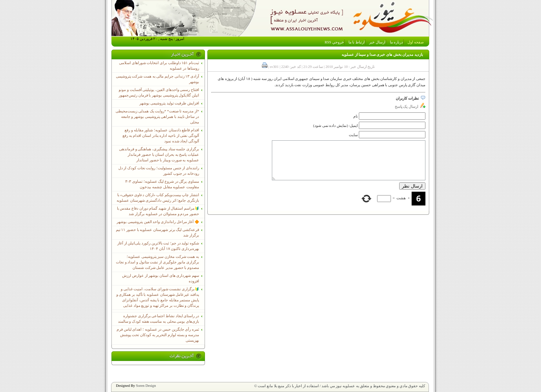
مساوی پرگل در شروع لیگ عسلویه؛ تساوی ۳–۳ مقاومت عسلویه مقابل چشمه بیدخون (162, 184)
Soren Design (146, 386)
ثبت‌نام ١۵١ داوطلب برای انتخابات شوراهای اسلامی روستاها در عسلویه (159, 66)
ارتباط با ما (357, 42)
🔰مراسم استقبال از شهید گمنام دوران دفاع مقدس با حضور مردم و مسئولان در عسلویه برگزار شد (158, 211)
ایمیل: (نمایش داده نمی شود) (336, 126)
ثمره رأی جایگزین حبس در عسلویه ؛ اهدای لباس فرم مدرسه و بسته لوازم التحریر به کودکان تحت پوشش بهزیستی (158, 335)
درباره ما (397, 42)
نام (356, 116)
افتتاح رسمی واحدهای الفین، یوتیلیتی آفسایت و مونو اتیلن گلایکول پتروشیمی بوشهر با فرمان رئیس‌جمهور (159, 93)
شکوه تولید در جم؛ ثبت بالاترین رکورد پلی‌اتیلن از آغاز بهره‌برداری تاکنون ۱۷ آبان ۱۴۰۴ (158, 246)
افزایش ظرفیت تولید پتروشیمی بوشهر (169, 103)
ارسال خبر (377, 42)
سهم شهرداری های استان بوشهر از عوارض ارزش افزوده (161, 278)
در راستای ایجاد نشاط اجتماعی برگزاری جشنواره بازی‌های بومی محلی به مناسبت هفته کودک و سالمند (159, 319)
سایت (353, 135)
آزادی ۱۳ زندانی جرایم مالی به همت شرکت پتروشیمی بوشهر (158, 79)
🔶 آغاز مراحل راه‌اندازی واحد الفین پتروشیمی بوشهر (158, 222)
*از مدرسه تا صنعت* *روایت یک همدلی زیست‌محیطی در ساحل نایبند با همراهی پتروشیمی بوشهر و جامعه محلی (157, 117)
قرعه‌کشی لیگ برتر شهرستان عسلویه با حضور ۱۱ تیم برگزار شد (158, 233)
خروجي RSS (334, 42)
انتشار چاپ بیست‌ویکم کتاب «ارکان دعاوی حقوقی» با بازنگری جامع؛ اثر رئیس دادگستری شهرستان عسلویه (158, 198)
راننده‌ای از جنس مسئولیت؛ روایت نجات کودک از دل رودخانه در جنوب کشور (159, 171)
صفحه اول (416, 42)
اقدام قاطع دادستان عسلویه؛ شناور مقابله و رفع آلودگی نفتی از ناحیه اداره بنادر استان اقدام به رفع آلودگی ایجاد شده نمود (161, 136)
